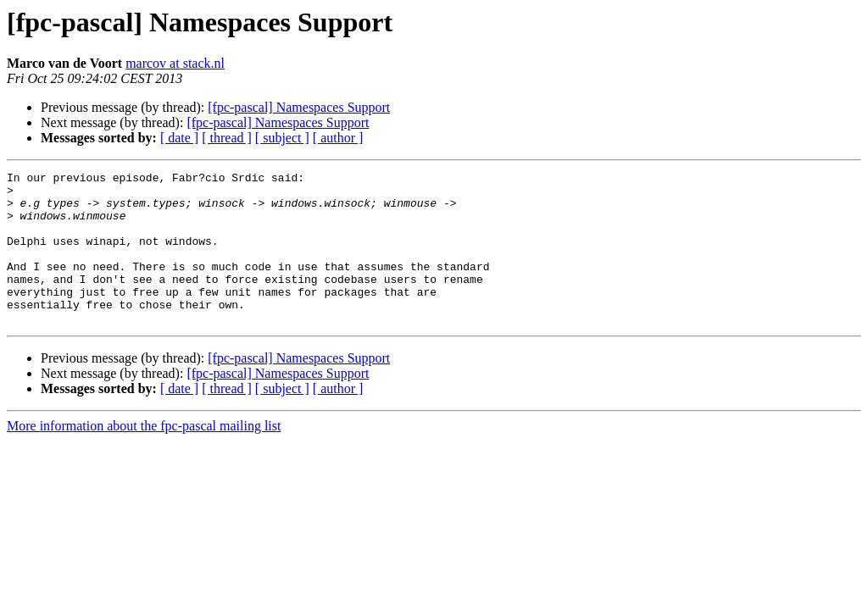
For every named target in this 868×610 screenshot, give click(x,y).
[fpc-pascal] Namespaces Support (299, 107)
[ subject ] (282, 138)
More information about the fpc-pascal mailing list (144, 456)
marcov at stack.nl (175, 63)
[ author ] (338, 138)
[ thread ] (227, 138)
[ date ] (179, 138)
